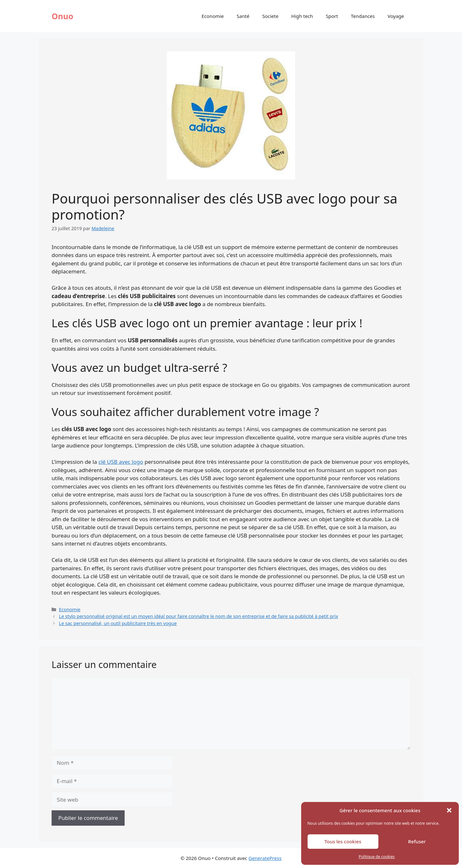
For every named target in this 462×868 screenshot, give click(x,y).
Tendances (363, 16)
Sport (332, 16)
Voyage (396, 16)
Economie (213, 16)
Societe (270, 16)
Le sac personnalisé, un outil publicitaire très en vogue (118, 623)
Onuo (62, 16)
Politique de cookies (377, 857)
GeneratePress (265, 858)
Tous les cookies (343, 841)
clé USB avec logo (121, 462)
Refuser (417, 841)
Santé (243, 16)
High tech (302, 16)
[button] (449, 810)
